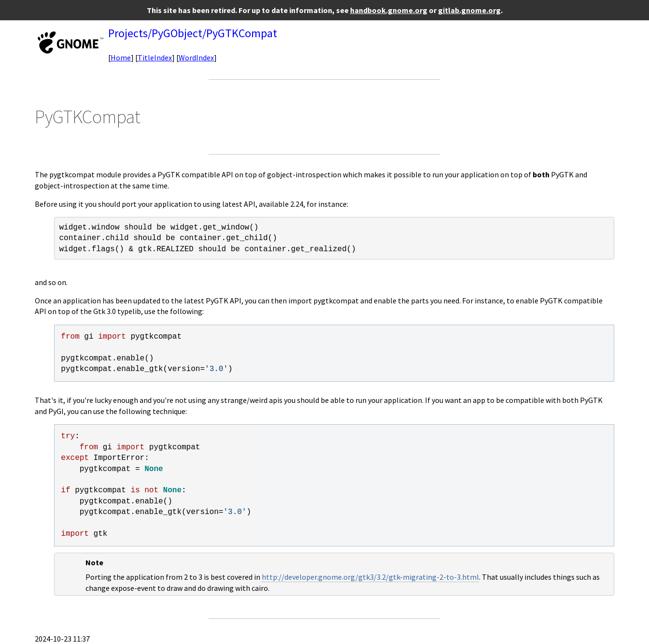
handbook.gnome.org (389, 10)
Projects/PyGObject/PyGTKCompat (193, 33)
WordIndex (196, 57)
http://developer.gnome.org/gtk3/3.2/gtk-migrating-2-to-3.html (370, 577)
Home (121, 57)
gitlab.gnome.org (469, 10)
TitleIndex (155, 57)
